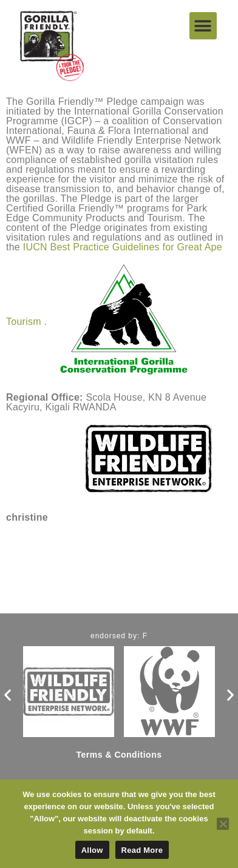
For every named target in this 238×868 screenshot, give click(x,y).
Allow (92, 850)
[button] (203, 26)
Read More (142, 850)
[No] (223, 824)
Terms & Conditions (119, 755)
